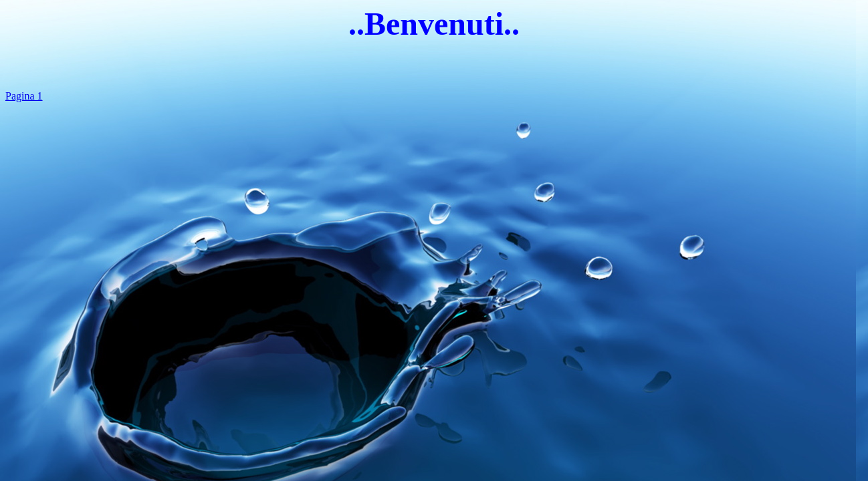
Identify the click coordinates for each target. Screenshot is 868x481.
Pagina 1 (24, 96)
